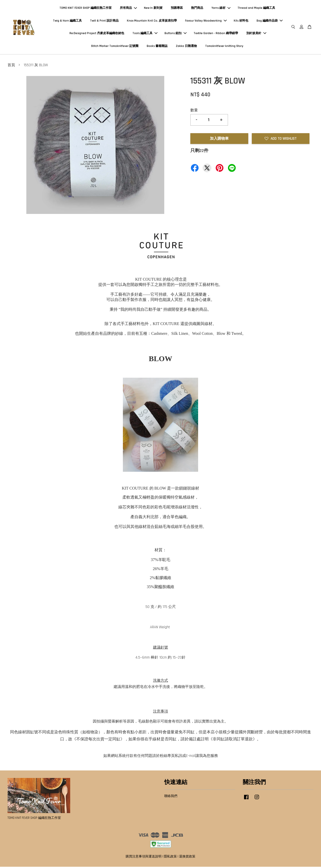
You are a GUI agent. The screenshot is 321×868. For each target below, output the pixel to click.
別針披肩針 (256, 34)
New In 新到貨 (153, 9)
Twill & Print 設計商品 (104, 21)
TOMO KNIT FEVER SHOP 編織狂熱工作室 (86, 9)
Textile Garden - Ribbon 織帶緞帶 (216, 34)
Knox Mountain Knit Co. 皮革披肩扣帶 (152, 21)
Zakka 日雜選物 (186, 47)
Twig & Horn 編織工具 (67, 21)
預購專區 (177, 9)
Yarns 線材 (221, 9)
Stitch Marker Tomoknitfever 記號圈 (115, 47)
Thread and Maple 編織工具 (256, 9)
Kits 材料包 (241, 21)
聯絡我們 (171, 798)
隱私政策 (170, 858)
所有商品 (128, 9)
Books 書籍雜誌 (157, 47)
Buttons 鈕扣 (176, 34)
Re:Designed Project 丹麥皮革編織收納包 (97, 34)
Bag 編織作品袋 (270, 21)
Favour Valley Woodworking (206, 21)
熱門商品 (197, 9)
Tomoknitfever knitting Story (224, 47)
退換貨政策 (187, 858)
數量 (194, 112)
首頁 (11, 67)
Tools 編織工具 (145, 34)
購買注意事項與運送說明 (144, 858)
